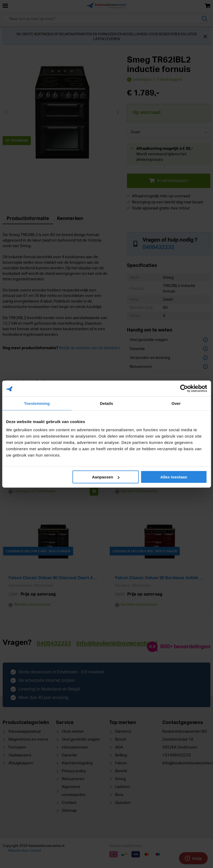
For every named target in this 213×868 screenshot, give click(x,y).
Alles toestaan (174, 477)
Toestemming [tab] (37, 403)
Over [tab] (176, 403)
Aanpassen (106, 477)
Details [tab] (107, 403)
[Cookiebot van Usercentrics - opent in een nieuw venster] (184, 388)
